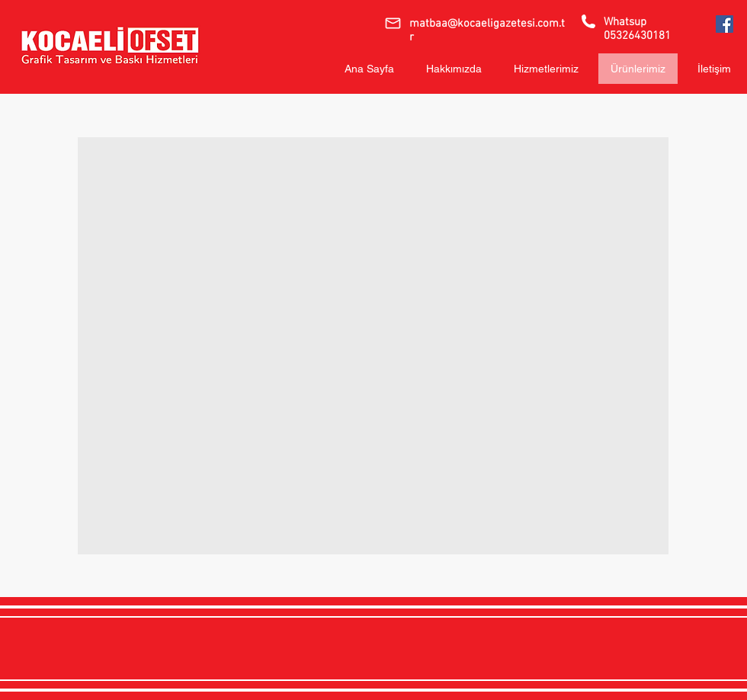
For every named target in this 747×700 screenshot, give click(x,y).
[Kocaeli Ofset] (725, 24)
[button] (373, 346)
